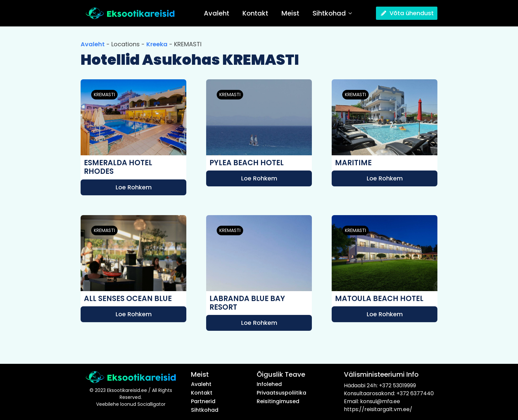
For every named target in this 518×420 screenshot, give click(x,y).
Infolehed (269, 384)
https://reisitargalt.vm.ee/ (378, 409)
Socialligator (151, 404)
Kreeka (157, 44)
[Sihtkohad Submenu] (352, 13)
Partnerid (203, 401)
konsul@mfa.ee (380, 401)
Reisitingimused (278, 401)
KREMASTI (104, 95)
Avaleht (217, 13)
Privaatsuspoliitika (281, 393)
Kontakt (255, 13)
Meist (290, 13)
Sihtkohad (329, 13)
